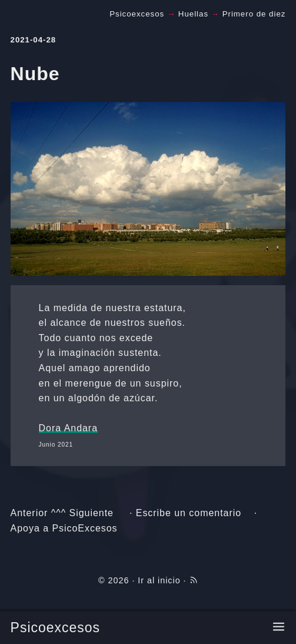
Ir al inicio (159, 580)
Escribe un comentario (189, 513)
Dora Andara (68, 428)
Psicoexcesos (55, 628)
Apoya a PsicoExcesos (64, 528)
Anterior (29, 513)
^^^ (59, 513)
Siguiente (92, 513)
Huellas (193, 14)
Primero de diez (254, 14)
